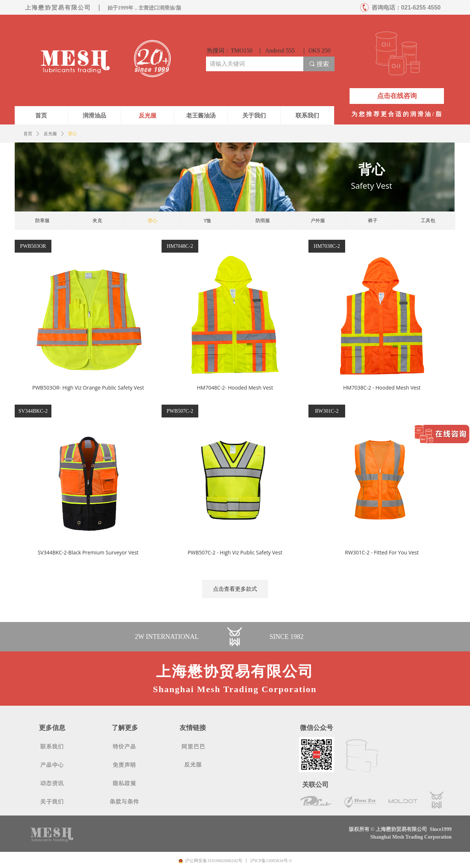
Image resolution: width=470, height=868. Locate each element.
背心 (72, 134)
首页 (28, 134)
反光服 (50, 134)
